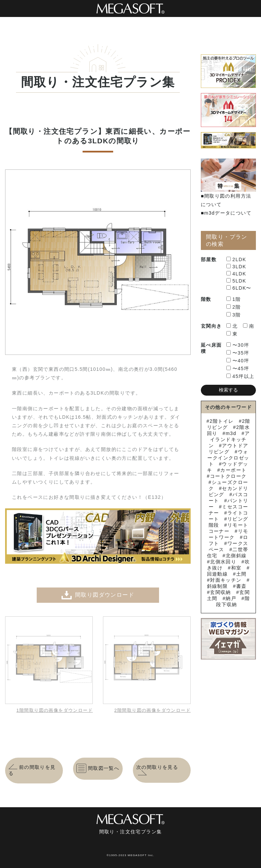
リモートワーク (229, 534)
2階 (234, 307)
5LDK (236, 281)
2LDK (236, 259)
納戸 (231, 598)
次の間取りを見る (157, 770)
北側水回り (223, 562)
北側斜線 (236, 556)
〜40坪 (238, 361)
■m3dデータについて (226, 213)
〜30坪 (238, 345)
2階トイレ (222, 421)
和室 (236, 568)
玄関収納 (221, 592)
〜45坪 (238, 368)
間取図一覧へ (98, 768)
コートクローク (228, 476)
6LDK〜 (239, 288)
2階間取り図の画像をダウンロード (152, 710)
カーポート (233, 470)
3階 (234, 315)
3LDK (236, 267)
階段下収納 (233, 601)
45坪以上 (240, 376)
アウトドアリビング (229, 449)
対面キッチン (226, 580)
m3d (231, 433)
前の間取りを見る (32, 770)
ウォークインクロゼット (228, 458)
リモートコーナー (229, 528)
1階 (234, 299)
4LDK (236, 274)
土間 (241, 574)
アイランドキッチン (229, 439)
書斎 (241, 586)
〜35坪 (238, 353)
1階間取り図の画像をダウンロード (55, 710)
